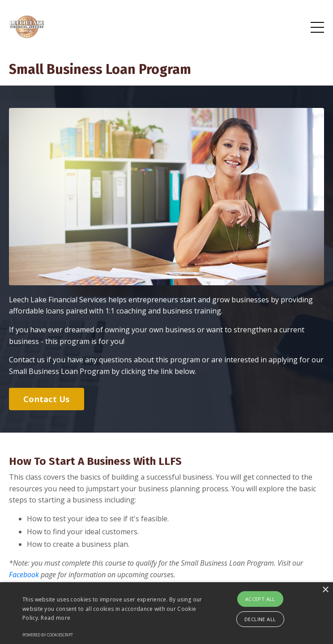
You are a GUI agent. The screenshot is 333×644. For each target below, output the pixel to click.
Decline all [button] (260, 619)
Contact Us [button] (47, 399)
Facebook (24, 575)
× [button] (325, 590)
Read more (55, 618)
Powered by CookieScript (48, 635)
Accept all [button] (260, 599)
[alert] (166, 613)
